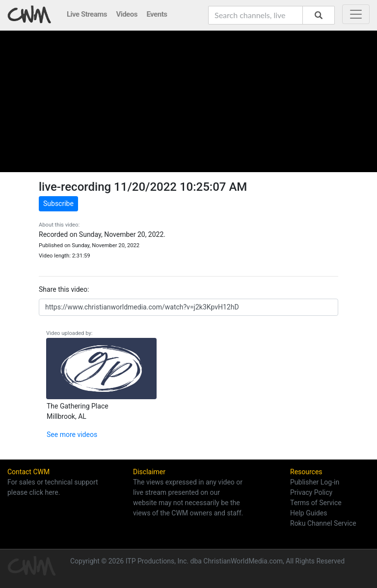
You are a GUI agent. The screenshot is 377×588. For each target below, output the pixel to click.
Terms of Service (316, 503)
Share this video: (64, 289)
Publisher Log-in (315, 482)
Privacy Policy (311, 492)
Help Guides (309, 513)
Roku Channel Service (323, 523)
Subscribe (58, 204)
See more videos (72, 435)
